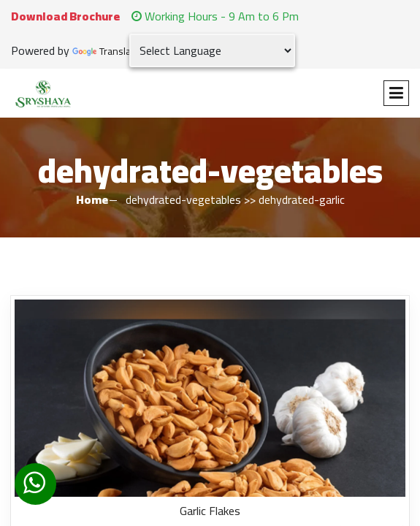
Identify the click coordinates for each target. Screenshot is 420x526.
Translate (106, 52)
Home (92, 199)
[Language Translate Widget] (212, 50)
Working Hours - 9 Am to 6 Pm (215, 16)
